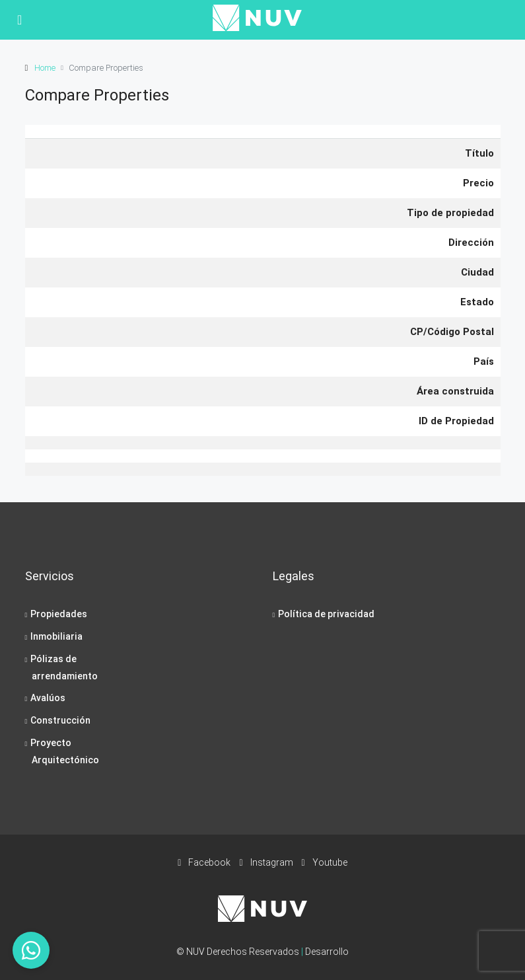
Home (45, 68)
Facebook (205, 862)
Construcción (60, 720)
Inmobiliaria (56, 636)
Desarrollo (327, 952)
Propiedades (59, 614)
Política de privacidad (326, 614)
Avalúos (48, 698)
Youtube (325, 862)
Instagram (267, 862)
